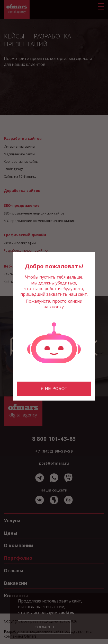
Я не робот (54, 389)
